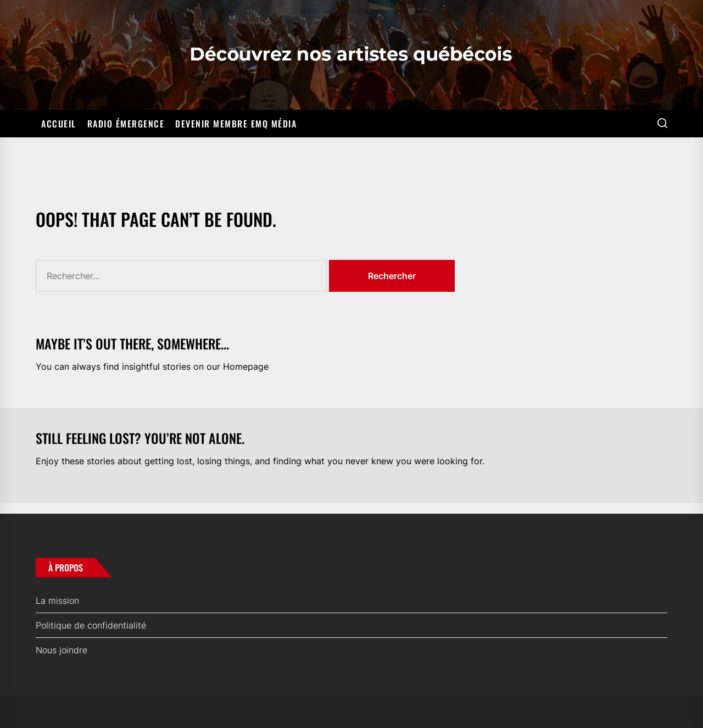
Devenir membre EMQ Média (236, 124)
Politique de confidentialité (91, 625)
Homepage (246, 366)
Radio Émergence (126, 124)
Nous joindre (62, 650)
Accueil (59, 124)
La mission (57, 601)
